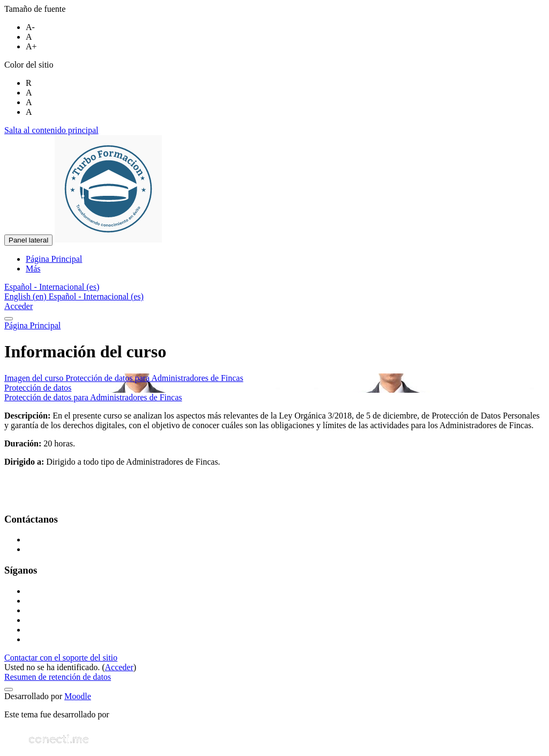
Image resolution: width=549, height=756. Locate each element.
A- (30, 27)
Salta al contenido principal (51, 130)
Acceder (18, 306)
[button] (52, 287)
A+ (31, 46)
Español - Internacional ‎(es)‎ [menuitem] (96, 296)
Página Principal (32, 325)
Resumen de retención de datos (58, 677)
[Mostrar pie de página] (9, 689)
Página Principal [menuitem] (54, 259)
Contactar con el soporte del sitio (61, 658)
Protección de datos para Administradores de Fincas (93, 397)
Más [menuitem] (33, 269)
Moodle (78, 696)
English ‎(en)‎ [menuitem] (27, 296)
